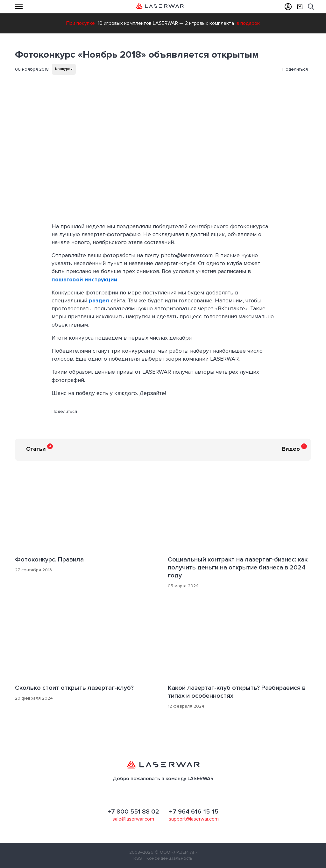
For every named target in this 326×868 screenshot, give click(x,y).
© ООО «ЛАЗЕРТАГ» (176, 852)
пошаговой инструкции (85, 279)
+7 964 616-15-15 (194, 812)
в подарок (248, 23)
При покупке (81, 23)
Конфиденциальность (170, 858)
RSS (138, 858)
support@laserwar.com (194, 819)
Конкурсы (64, 69)
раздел (99, 300)
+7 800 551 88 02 (133, 812)
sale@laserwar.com (133, 819)
